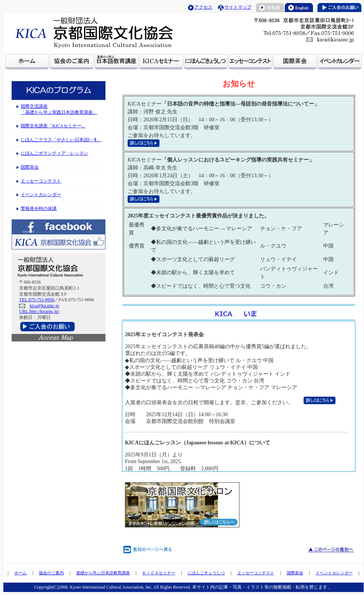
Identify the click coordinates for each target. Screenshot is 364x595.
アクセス (203, 7)
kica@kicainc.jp (44, 306)
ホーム (20, 573)
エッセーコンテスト (41, 181)
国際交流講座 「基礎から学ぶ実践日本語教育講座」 (59, 109)
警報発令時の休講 (39, 208)
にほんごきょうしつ (206, 573)
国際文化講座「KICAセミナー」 (53, 126)
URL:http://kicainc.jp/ (39, 311)
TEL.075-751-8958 (37, 300)
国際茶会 (30, 167)
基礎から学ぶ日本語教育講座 (103, 573)
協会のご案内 (51, 573)
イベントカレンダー (41, 195)
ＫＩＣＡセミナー (159, 573)
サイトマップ (238, 7)
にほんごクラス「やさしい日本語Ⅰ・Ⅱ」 (61, 140)
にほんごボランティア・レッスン (54, 153)
